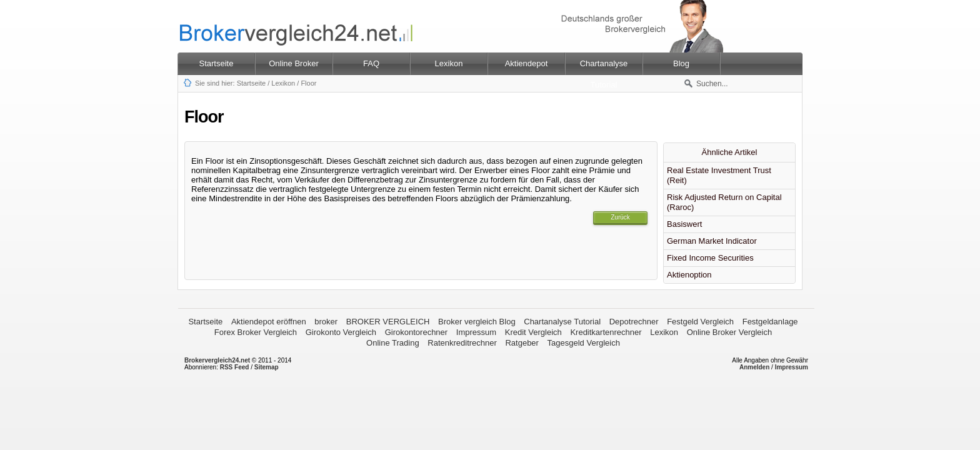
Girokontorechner (416, 332)
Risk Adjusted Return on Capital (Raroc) (724, 202)
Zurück (620, 217)
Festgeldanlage (770, 322)
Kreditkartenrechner (606, 332)
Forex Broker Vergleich (256, 332)
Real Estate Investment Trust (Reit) (719, 175)
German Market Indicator (712, 241)
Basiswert (684, 224)
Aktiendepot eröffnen (269, 322)
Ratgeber (522, 343)
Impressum (476, 332)
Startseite (217, 63)
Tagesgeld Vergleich (584, 343)
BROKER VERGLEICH (388, 322)
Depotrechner (634, 322)
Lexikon (283, 83)
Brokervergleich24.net (217, 360)
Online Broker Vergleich (730, 332)
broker (326, 322)
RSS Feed (235, 367)
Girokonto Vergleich (341, 332)
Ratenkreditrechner (462, 343)
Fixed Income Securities (710, 258)
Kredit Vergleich (533, 332)
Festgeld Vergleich (700, 322)
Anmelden (754, 367)
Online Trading (393, 343)
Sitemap (267, 367)
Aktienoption (689, 275)
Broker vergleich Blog (477, 322)
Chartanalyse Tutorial (562, 322)
